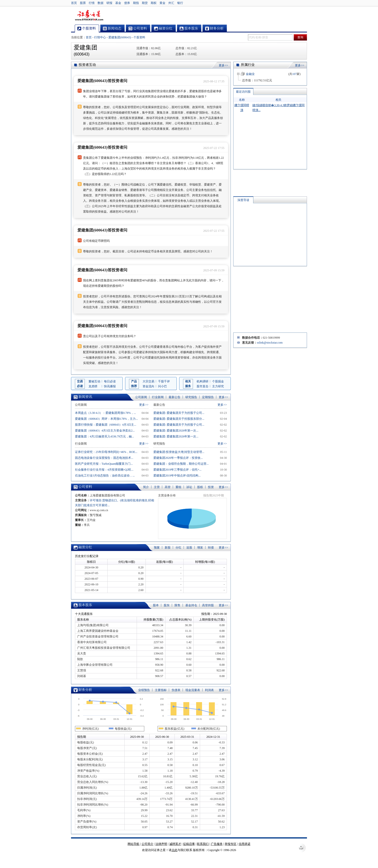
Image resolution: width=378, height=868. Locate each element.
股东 (167, 605)
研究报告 (191, 397)
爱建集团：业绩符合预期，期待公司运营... (181, 464)
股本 (156, 605)
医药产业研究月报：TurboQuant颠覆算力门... (104, 464)
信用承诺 (245, 844)
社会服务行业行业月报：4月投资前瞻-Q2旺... (104, 470)
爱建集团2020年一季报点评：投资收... (178, 458)
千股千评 (164, 381)
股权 (200, 487)
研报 (109, 3)
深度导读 (243, 200)
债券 (127, 3)
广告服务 (217, 844)
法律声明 (161, 844)
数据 (101, 3)
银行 (180, 3)
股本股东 (85, 605)
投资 (211, 487)
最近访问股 (243, 92)
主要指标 (161, 690)
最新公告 (174, 397)
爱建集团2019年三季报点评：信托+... (177, 470)
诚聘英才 (175, 844)
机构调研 (203, 381)
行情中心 (100, 37)
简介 (146, 487)
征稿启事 (189, 844)
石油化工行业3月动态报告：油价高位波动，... (105, 476)
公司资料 (85, 487)
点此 (174, 850)
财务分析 (85, 690)
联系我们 (203, 844)
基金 (118, 3)
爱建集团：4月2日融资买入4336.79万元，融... (104, 436)
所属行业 (248, 65)
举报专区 (231, 844)
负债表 (176, 690)
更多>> (223, 65)
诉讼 (189, 487)
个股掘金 (218, 381)
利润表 (209, 690)
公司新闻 (141, 397)
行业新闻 (158, 397)
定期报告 (208, 397)
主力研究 (218, 386)
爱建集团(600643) (120, 37)
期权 (154, 3)
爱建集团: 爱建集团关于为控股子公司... (179, 413)
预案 (157, 548)
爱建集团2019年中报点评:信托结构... (177, 476)
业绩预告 (144, 690)
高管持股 (208, 605)
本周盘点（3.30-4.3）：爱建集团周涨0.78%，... (105, 413)
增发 (200, 548)
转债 (211, 548)
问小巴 (162, 386)
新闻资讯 (85, 397)
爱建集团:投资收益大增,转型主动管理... (179, 452)
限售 (177, 605)
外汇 (171, 3)
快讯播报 (110, 386)
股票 (83, 3)
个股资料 (139, 37)
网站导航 (133, 844)
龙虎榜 (93, 386)
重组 (178, 487)
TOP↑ (302, 848)
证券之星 (89, 15)
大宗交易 (148, 381)
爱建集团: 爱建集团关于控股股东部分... (179, 419)
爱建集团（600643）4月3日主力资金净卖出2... (105, 431)
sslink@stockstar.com (270, 343)
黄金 (162, 3)
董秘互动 (94, 381)
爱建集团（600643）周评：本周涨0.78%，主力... (106, 419)
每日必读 (110, 381)
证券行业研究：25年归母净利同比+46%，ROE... (106, 452)
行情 (92, 3)
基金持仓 (191, 605)
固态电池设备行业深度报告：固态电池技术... (104, 458)
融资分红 (85, 547)
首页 (74, 3)
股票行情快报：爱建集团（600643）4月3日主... (106, 425)
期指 (136, 3)
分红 (178, 548)
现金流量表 (193, 690)
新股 (168, 548)
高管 (168, 487)
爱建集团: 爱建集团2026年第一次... (176, 431)
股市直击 (203, 386)
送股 (189, 548)
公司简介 (147, 844)
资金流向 (148, 386)
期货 (145, 3)
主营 (157, 487)
